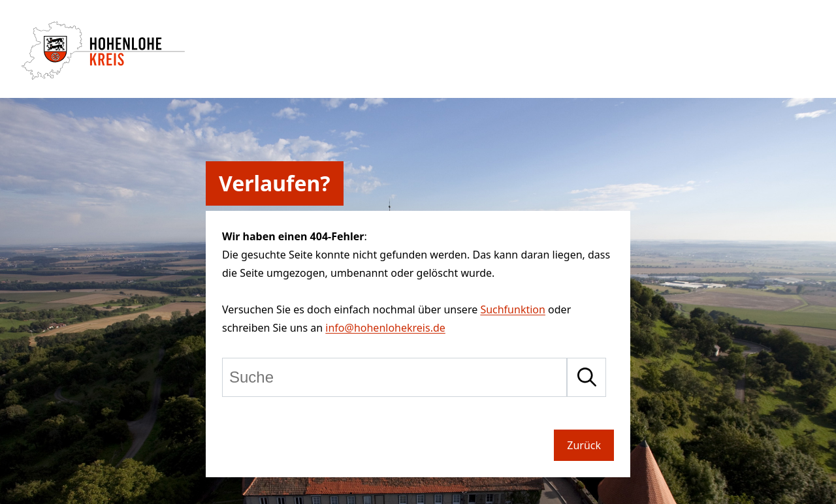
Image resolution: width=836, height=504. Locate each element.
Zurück (584, 445)
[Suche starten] (587, 377)
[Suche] (394, 377)
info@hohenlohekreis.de (385, 328)
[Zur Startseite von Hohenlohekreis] (103, 76)
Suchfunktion (513, 309)
